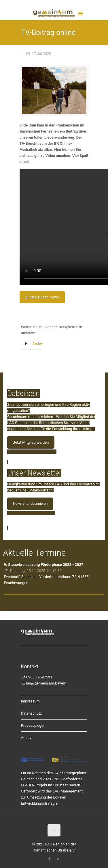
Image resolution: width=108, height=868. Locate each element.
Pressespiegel (33, 725)
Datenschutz (31, 713)
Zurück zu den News (42, 297)
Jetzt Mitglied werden (31, 442)
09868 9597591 (39, 677)
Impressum (30, 701)
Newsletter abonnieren (30, 504)
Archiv (38, 343)
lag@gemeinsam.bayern (46, 683)
